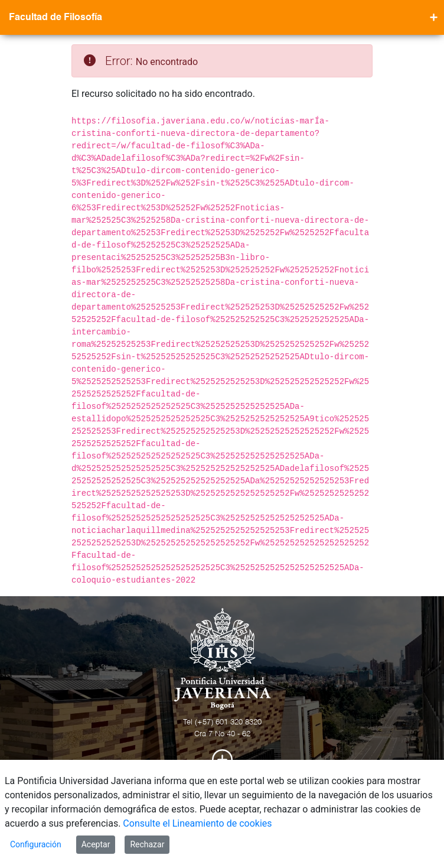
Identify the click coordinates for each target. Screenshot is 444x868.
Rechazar (147, 844)
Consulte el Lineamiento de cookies (197, 823)
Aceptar (96, 844)
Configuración (36, 844)
